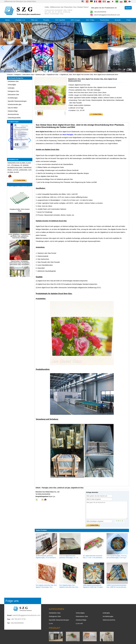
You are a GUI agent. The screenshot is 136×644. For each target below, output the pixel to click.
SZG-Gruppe (75, 20)
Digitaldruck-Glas (53, 75)
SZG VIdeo (90, 20)
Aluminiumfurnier (13, 114)
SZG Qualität (60, 20)
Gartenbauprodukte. (14, 118)
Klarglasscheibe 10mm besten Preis (20, 211)
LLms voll (79, 623)
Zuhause (10, 75)
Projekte (46, 20)
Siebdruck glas (40, 75)
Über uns (34, 20)
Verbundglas (12, 85)
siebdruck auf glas (64, 488)
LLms (51, 623)
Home (8, 20)
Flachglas (45, 488)
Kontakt (118, 20)
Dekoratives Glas (28, 75)
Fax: (9, 619)
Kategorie (18, 75)
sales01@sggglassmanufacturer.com (107, 15)
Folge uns (12, 601)
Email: (10, 615)
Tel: (9, 623)
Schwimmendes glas (15, 104)
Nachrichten (105, 20)
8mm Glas (53, 488)
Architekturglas (13, 98)
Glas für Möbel (13, 108)
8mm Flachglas (68, 135)
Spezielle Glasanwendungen (17, 101)
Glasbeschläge (13, 111)
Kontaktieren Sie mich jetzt (20, 180)
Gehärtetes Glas (13, 81)
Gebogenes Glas (13, 91)
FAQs (129, 20)
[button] (64, 71)
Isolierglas (11, 88)
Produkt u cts (20, 20)
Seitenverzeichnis (109, 620)
